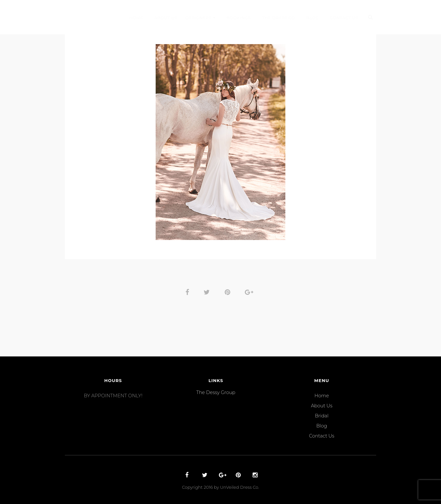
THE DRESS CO (279, 18)
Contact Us (344, 18)
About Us (166, 18)
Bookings (238, 18)
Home (136, 18)
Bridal (322, 416)
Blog (312, 18)
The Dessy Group (216, 392)
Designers (198, 18)
